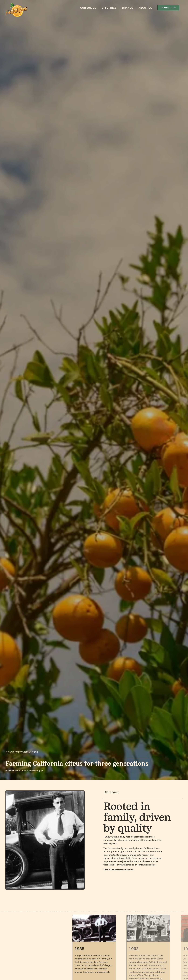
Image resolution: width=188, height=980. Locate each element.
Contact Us (168, 8)
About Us (145, 8)
